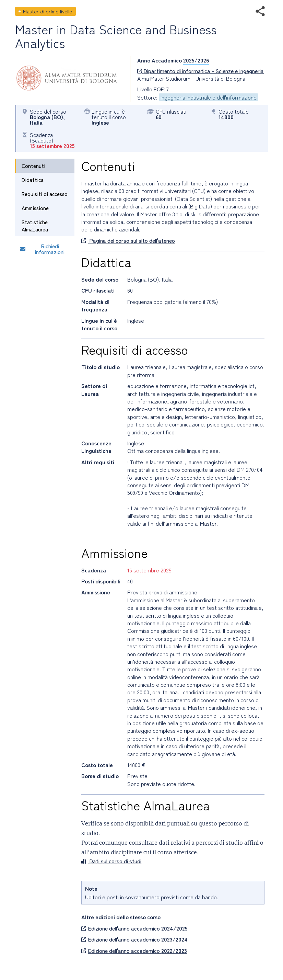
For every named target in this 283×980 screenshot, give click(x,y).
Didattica (33, 180)
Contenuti (33, 166)
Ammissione (35, 208)
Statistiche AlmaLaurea (35, 226)
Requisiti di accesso (45, 194)
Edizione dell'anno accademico (134, 928)
